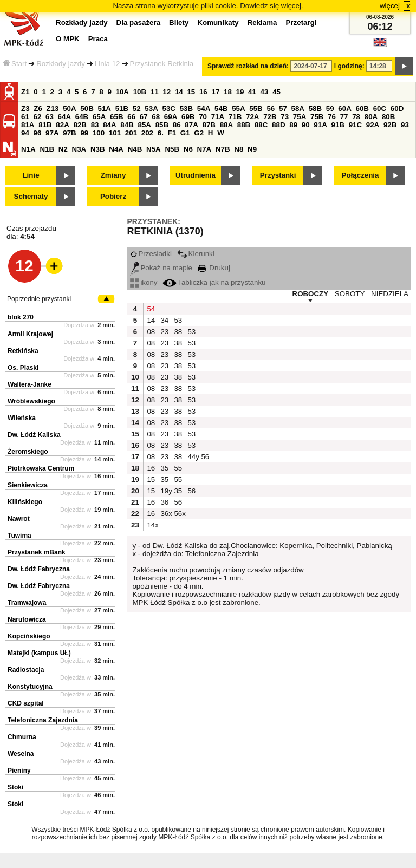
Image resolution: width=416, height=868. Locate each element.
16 (203, 92)
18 (228, 92)
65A (99, 117)
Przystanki (278, 175)
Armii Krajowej (30, 334)
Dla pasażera (139, 22)
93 (405, 125)
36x (166, 514)
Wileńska (22, 418)
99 (84, 133)
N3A (79, 149)
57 (283, 109)
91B (337, 125)
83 (95, 125)
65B (116, 117)
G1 (185, 133)
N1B (47, 149)
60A (344, 109)
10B (140, 92)
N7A (204, 149)
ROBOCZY (311, 294)
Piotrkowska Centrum (41, 468)
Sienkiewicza (28, 485)
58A (298, 109)
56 (271, 109)
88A (226, 125)
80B (388, 117)
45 (277, 92)
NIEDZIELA (390, 294)
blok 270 (21, 317)
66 (131, 117)
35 (164, 468)
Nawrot (19, 519)
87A (191, 125)
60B (362, 109)
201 (131, 133)
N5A (154, 149)
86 (177, 125)
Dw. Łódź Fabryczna (39, 569)
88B (244, 125)
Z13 (53, 109)
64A (64, 117)
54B (221, 109)
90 (306, 125)
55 (178, 468)
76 (332, 117)
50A (69, 109)
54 (151, 309)
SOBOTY (350, 294)
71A (218, 117)
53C (169, 109)
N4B (135, 149)
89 (293, 125)
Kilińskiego (25, 502)
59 (330, 109)
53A (151, 109)
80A (371, 117)
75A (300, 117)
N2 (63, 149)
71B (235, 117)
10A (122, 92)
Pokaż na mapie (161, 268)
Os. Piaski (23, 368)
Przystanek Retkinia (162, 64)
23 (164, 332)
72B (270, 117)
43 (265, 92)
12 (167, 92)
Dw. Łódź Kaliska (34, 435)
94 (25, 133)
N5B (172, 149)
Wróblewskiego (31, 401)
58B (315, 109)
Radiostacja (26, 670)
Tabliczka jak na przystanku (214, 282)
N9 (252, 149)
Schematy (31, 196)
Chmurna (22, 737)
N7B (223, 149)
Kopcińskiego (29, 636)
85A (144, 125)
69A (171, 117)
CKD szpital (26, 703)
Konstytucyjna (30, 687)
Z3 (25, 109)
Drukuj (214, 268)
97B (69, 133)
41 (252, 92)
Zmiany (113, 175)
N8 (239, 149)
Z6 (38, 109)
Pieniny (19, 771)
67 (144, 117)
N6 (188, 149)
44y (193, 457)
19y (166, 491)
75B (317, 117)
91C (355, 125)
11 (155, 92)
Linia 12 (108, 64)
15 (191, 92)
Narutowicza (27, 619)
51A (105, 109)
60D (397, 109)
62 (38, 117)
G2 (199, 133)
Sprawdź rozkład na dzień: (248, 66)
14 (179, 92)
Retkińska (23, 351)
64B (82, 117)
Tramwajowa (27, 603)
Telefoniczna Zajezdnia (43, 720)
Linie (31, 175)
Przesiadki (151, 254)
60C (380, 109)
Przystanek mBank (37, 552)
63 (50, 117)
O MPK (68, 39)
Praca (98, 39)
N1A (28, 149)
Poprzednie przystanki (39, 299)
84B (127, 125)
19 (240, 92)
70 (203, 117)
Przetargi (301, 22)
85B (162, 125)
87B (209, 125)
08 (151, 332)
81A (28, 125)
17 (215, 92)
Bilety (179, 22)
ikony (144, 282)
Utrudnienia (196, 175)
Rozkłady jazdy (61, 64)
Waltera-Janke (30, 384)
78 (356, 117)
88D (278, 125)
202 (147, 133)
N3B (98, 149)
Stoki (15, 787)
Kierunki (196, 254)
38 (178, 332)
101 (115, 133)
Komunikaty (218, 22)
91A (320, 125)
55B (256, 109)
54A (204, 109)
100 (99, 133)
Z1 (25, 92)
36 (164, 502)
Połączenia (360, 175)
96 (38, 133)
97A (52, 133)
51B (122, 109)
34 (164, 320)
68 (156, 117)
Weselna (21, 754)
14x (152, 525)
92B (390, 125)
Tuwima (19, 536)
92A (373, 125)
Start (15, 64)
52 (137, 109)
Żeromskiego (28, 452)
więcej (390, 6)
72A (252, 117)
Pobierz (113, 196)
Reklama (262, 22)
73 (285, 117)
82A (62, 125)
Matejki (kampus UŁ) (39, 653)
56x (179, 514)
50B (87, 109)
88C (261, 125)
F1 (172, 133)
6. (161, 133)
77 (344, 117)
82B (80, 125)
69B (188, 117)
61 (25, 117)
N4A (116, 149)
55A (238, 109)
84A (109, 125)
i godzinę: (349, 66)
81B (45, 125)
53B (186, 109)
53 (178, 320)
